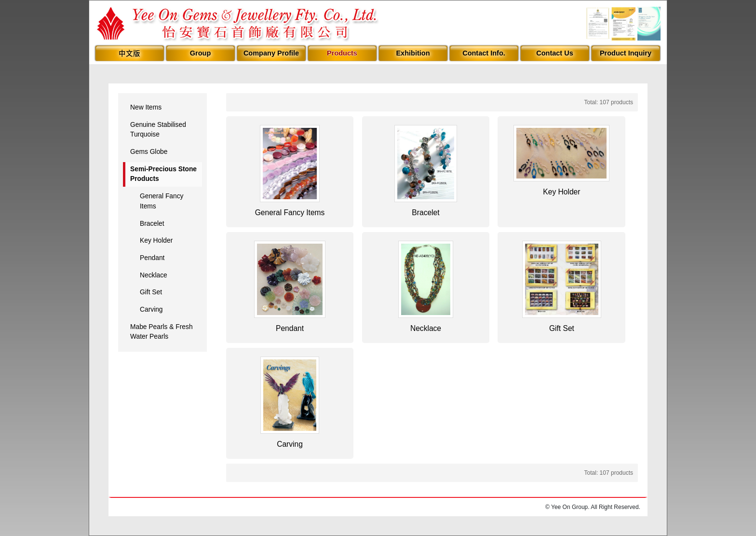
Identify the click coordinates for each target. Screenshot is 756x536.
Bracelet (152, 224)
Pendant (152, 258)
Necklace (154, 275)
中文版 (129, 54)
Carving (151, 309)
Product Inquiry (626, 53)
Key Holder (156, 241)
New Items (146, 107)
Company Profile (271, 53)
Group (201, 53)
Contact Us (555, 53)
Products (342, 53)
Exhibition (413, 53)
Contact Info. (484, 53)
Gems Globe (149, 152)
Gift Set (151, 292)
